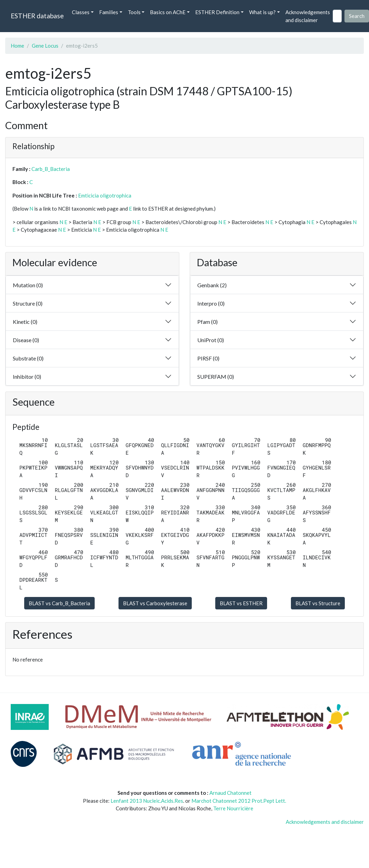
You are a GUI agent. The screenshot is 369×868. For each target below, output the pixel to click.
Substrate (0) (28, 358)
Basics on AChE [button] (168, 12)
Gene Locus (45, 46)
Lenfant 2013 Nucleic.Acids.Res (147, 801)
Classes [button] (81, 12)
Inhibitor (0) (27, 377)
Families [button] (109, 12)
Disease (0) (26, 340)
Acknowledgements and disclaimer (308, 16)
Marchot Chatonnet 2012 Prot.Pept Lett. (239, 801)
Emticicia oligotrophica (105, 195)
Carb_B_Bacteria (51, 169)
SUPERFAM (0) (216, 377)
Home (17, 46)
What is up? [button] (262, 12)
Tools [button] (134, 12)
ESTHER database (37, 16)
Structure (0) (28, 303)
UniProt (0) (211, 340)
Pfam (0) (207, 322)
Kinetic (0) (25, 322)
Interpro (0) (211, 303)
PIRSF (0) (208, 358)
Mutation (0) (28, 285)
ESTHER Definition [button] (217, 12)
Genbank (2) (212, 285)
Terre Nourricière (233, 808)
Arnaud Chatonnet (230, 793)
